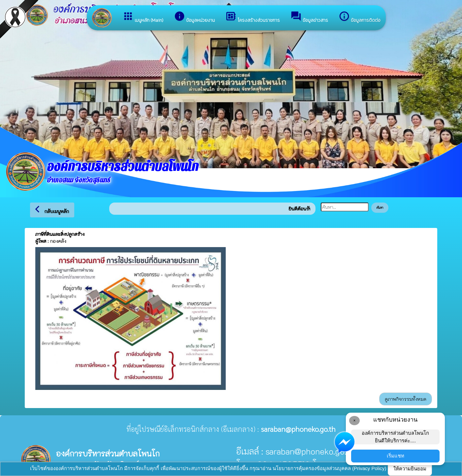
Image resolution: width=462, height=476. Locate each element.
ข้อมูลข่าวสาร (309, 17)
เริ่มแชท (396, 456)
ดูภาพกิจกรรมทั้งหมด (406, 399)
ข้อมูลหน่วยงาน (194, 17)
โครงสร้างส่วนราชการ (253, 17)
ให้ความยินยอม (410, 469)
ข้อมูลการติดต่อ (360, 17)
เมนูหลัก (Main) (143, 17)
